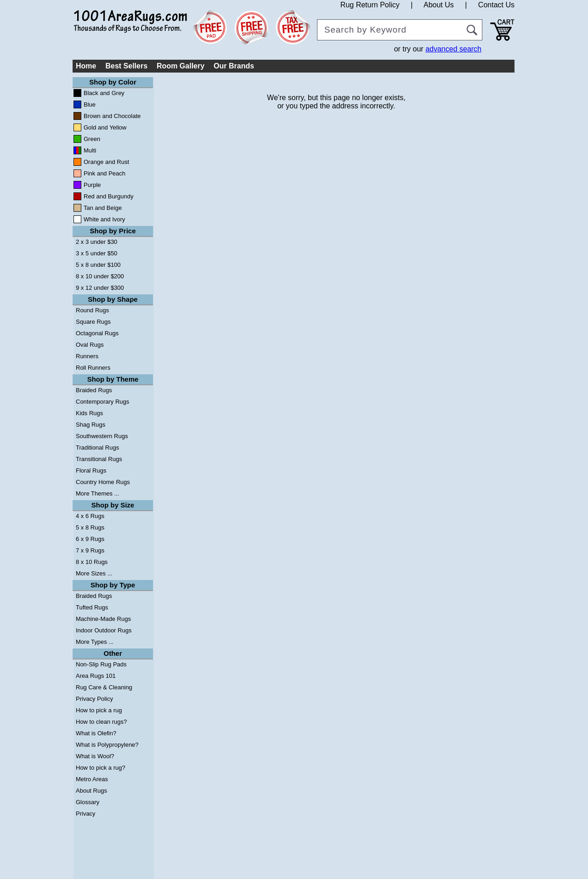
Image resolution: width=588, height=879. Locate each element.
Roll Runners (93, 368)
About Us (439, 5)
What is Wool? (95, 756)
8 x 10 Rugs (92, 562)
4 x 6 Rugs (90, 516)
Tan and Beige (103, 208)
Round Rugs (92, 310)
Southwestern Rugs (102, 436)
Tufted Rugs (92, 607)
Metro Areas (92, 779)
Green (92, 139)
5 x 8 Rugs (90, 527)
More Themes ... (97, 493)
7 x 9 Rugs (90, 550)
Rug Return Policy (370, 5)
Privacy (86, 814)
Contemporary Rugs (102, 402)
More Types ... (95, 642)
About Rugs (91, 791)
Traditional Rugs (97, 448)
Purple (92, 185)
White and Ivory (104, 219)
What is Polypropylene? (107, 745)
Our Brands (234, 66)
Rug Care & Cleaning (104, 687)
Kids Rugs (89, 413)
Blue (90, 104)
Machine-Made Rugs (103, 619)
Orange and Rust (106, 162)
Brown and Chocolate (112, 116)
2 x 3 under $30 (96, 242)
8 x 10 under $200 (100, 276)
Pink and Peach (105, 173)
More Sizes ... (94, 573)
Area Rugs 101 (96, 676)
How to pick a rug (99, 710)
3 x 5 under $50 (96, 253)
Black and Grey (104, 93)
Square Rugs (93, 322)
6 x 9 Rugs (90, 539)
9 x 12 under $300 (100, 288)
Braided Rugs (94, 390)
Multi (90, 150)
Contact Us (496, 5)
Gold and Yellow (105, 127)
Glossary (88, 802)
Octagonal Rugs (97, 333)
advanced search (453, 49)
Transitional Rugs (99, 459)
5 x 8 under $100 (98, 265)
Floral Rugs (91, 470)
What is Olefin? (96, 733)
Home (86, 66)
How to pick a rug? (101, 768)
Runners (87, 356)
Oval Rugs (90, 345)
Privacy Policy (94, 699)
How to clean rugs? (101, 722)
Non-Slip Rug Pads (101, 664)
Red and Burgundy (108, 196)
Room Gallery (181, 66)
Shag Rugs (90, 425)
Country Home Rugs (103, 482)
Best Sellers (126, 66)
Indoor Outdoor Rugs (104, 630)
